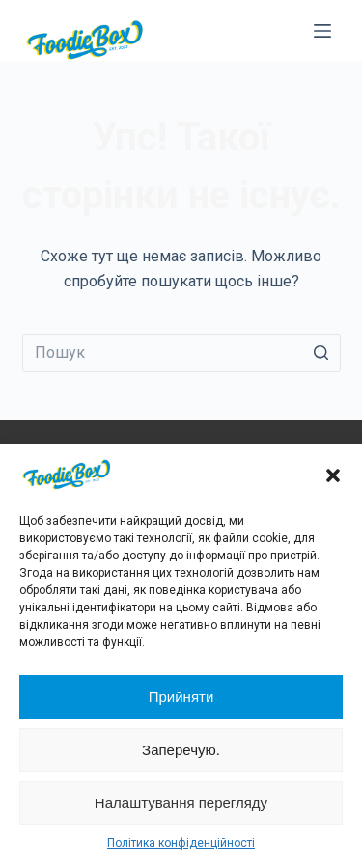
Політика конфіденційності (181, 843)
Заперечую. (181, 750)
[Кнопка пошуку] (321, 353)
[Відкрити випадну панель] (322, 31)
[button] (333, 475)
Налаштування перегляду (181, 803)
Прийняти (181, 697)
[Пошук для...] (181, 353)
